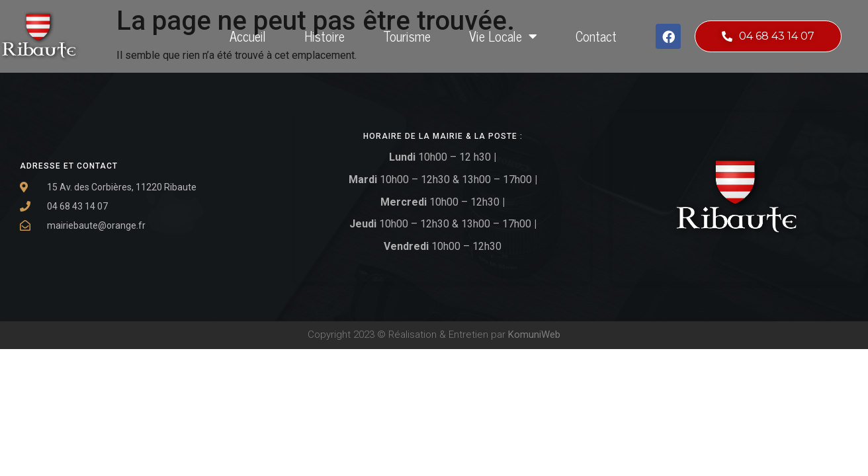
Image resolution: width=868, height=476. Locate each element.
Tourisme (407, 36)
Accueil (248, 36)
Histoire (325, 36)
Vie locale (503, 36)
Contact (596, 36)
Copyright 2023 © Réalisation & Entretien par (434, 335)
